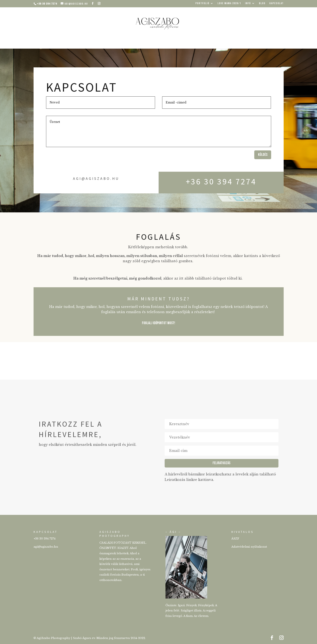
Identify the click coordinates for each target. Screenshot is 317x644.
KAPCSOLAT (277, 4)
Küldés (263, 155)
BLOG (262, 4)
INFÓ (248, 4)
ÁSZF (235, 539)
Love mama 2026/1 (229, 4)
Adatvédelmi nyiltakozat (249, 547)
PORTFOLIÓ (202, 4)
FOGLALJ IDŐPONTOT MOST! (158, 323)
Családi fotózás (158, 42)
